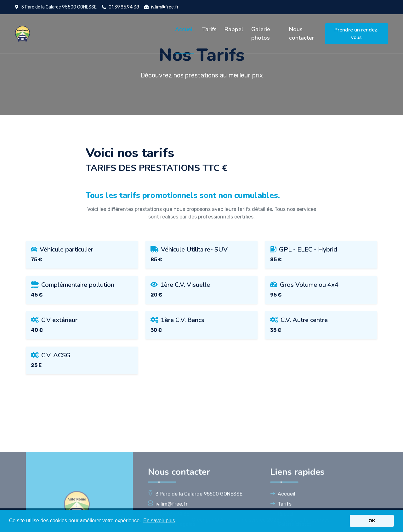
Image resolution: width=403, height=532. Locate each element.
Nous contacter (302, 34)
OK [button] (372, 521)
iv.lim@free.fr (165, 7)
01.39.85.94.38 (124, 7)
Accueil (185, 29)
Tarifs (209, 29)
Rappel (234, 29)
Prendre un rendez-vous (357, 34)
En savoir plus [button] (159, 521)
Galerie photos (261, 34)
